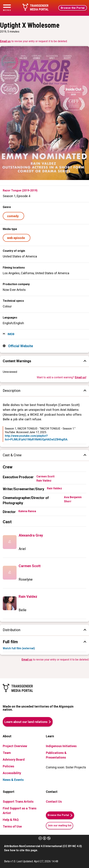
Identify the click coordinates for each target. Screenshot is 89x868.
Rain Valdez (44, 481)
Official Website (20, 346)
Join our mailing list (60, 826)
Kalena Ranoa (27, 511)
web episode (17, 238)
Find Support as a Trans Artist (20, 811)
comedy (14, 216)
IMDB (11, 334)
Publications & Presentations (56, 755)
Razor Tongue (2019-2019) (20, 190)
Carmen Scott (45, 476)
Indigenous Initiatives (61, 746)
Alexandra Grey (31, 535)
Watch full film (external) (19, 648)
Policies (8, 766)
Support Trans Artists (18, 802)
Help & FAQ (11, 820)
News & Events (13, 780)
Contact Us (54, 802)
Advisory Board (14, 759)
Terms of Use (12, 826)
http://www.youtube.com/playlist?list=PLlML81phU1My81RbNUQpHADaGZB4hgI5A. (36, 438)
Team (7, 753)
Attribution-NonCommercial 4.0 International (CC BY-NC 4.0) (43, 846)
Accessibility (12, 773)
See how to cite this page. (21, 850)
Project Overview (15, 746)
